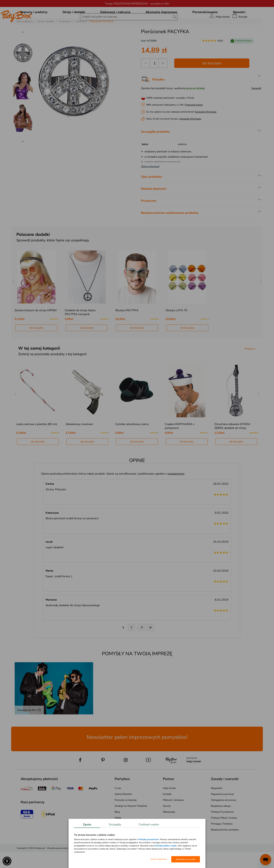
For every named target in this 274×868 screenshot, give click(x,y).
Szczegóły (115, 825)
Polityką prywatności (149, 839)
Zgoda (87, 825)
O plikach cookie (149, 825)
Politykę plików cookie (166, 846)
